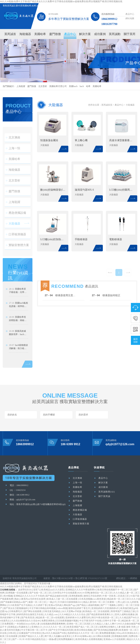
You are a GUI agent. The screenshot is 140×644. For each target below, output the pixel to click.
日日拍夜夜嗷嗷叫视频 (67, 621)
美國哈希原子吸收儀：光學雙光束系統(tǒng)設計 (18, 303)
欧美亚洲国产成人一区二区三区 (83, 627)
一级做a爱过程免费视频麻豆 (61, 639)
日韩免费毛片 (16, 611)
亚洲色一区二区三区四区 (79, 624)
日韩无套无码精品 (52, 611)
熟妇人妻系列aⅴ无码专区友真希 (30, 599)
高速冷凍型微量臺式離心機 (122, 140)
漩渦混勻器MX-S (84, 190)
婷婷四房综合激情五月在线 (30, 614)
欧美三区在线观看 (9, 636)
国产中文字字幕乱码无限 (61, 630)
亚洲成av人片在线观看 (114, 639)
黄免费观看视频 (107, 633)
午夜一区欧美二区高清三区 (116, 596)
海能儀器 (25, 34)
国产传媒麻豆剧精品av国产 (14, 602)
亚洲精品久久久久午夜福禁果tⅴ (81, 590)
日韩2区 (12, 633)
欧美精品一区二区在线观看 (96, 611)
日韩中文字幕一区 (112, 621)
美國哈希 (40, 34)
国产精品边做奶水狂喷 (57, 596)
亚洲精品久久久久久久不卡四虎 (29, 596)
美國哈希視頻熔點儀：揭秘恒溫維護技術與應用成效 (18, 331)
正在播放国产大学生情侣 (29, 633)
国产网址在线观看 (33, 611)
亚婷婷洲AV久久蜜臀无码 (78, 618)
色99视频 (8, 596)
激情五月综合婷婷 (93, 596)
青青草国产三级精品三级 (123, 611)
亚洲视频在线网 (120, 636)
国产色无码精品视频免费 (106, 630)
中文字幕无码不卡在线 (91, 621)
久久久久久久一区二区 (55, 627)
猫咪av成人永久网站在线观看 (97, 636)
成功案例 (100, 34)
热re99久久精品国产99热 (54, 633)
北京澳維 (13, 144)
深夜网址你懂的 (107, 627)
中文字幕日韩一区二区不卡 (35, 630)
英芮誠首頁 (107, 105)
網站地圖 (130, 18)
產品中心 (130, 14)
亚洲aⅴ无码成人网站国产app (62, 605)
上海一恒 (13, 154)
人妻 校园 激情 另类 (126, 627)
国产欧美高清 (28, 618)
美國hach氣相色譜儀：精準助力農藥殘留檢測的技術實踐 (18, 317)
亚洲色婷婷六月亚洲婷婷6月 (105, 608)
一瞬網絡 (133, 578)
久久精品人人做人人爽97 (105, 624)
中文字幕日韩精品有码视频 (43, 608)
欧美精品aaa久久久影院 (53, 590)
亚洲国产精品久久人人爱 (31, 636)
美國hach (73, 86)
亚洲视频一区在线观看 (17, 593)
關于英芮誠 (104, 496)
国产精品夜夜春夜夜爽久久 (100, 614)
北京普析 (43, 86)
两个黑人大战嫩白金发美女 (58, 636)
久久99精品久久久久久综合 (73, 614)
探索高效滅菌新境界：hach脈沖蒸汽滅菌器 (18, 345)
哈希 (88, 86)
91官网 (86, 593)
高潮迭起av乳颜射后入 (19, 627)
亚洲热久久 (37, 627)
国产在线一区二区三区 (41, 593)
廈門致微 (55, 34)
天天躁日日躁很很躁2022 (70, 602)
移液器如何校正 (106, 308)
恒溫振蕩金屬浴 (49, 140)
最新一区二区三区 (38, 602)
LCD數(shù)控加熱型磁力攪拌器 (53, 239)
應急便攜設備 (16, 219)
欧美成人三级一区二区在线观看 (62, 599)
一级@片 (52, 602)
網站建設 (122, 578)
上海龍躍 (21, 86)
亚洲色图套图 (76, 596)
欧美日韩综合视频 (84, 630)
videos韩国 (62, 608)
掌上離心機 (81, 140)
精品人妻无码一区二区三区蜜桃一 (100, 602)
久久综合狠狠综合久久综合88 (26, 621)
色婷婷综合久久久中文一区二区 (83, 633)
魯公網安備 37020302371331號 (88, 578)
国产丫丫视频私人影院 (112, 605)
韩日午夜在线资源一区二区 (105, 618)
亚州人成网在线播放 (125, 614)
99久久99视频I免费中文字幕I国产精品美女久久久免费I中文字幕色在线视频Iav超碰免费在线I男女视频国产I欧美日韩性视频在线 (61, 1)
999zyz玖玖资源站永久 (128, 633)
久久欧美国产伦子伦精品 (20, 605)
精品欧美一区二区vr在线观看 (50, 618)
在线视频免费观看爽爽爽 (53, 624)
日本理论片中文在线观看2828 (67, 593)
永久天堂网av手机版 (72, 611)
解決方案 (85, 34)
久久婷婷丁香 (41, 605)
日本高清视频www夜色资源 (93, 599)
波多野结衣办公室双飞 (29, 590)
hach (82, 86)
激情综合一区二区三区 (101, 593)
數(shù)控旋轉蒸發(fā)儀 (53, 190)
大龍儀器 (13, 230)
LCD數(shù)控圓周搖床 (122, 190)
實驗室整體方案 (17, 251)
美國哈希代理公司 (58, 86)
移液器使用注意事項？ (63, 308)
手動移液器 (81, 239)
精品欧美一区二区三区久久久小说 (124, 599)
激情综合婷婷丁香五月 (79, 608)
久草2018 (77, 636)
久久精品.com (51, 614)
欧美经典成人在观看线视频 (89, 639)
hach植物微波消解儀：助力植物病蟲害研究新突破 (18, 359)
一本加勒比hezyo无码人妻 (27, 624)
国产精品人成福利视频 (88, 605)
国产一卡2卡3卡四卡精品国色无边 (29, 639)
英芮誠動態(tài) (107, 492)
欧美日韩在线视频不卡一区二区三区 (115, 590)
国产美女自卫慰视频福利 (16, 608)
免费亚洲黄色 (48, 621)
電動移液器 (116, 239)
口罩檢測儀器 (16, 240)
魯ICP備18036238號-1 (62, 578)
